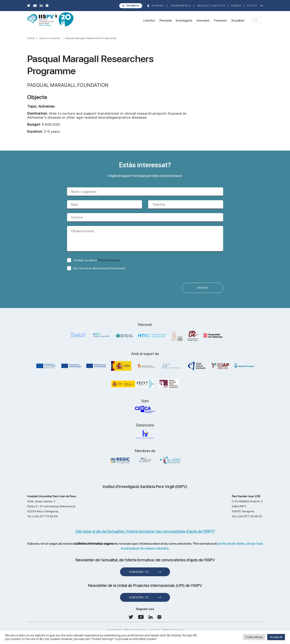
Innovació (203, 20)
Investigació (184, 20)
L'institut (149, 20)
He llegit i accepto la (94, 260)
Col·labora (132, 6)
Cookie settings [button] (254, 637)
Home (31, 38)
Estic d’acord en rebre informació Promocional (96, 268)
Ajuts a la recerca (50, 38)
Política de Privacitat (109, 260)
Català (252, 6)
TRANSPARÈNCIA (181, 6)
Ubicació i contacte (211, 6)
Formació (220, 20)
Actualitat (238, 20)
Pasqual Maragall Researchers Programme (91, 38)
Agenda (236, 6)
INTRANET (158, 6)
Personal (165, 20)
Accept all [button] (276, 637)
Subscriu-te (139, 572)
